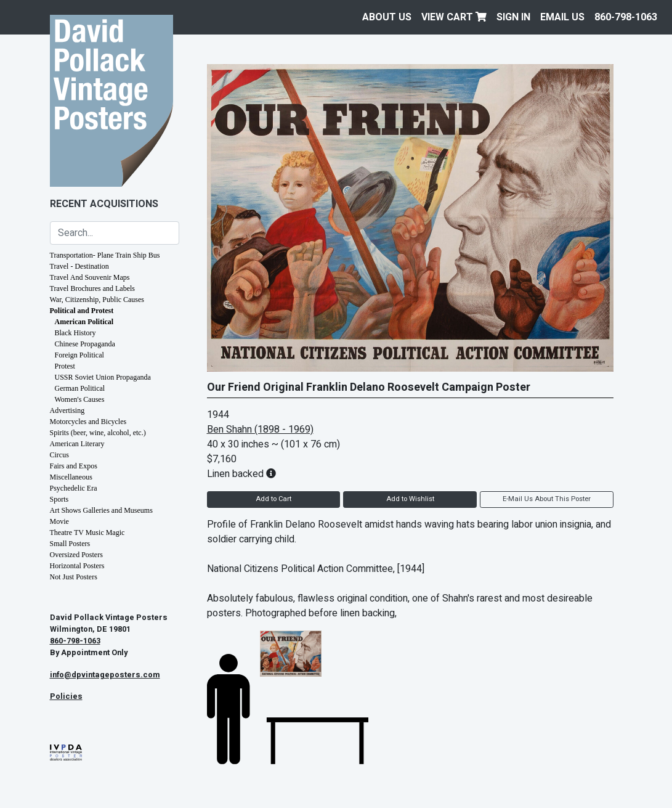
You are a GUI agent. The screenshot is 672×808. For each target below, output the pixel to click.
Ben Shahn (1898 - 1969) (260, 430)
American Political (84, 322)
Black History (75, 333)
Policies (66, 696)
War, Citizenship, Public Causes (97, 300)
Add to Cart (273, 499)
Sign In (513, 17)
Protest (65, 366)
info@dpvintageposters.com (105, 675)
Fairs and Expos (74, 466)
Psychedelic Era (74, 488)
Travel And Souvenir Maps (90, 277)
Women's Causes (80, 399)
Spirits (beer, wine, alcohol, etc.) (98, 433)
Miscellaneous (71, 477)
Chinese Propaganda (85, 344)
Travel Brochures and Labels (93, 288)
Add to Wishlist (410, 499)
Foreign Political (79, 355)
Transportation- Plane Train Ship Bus (105, 255)
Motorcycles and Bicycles (88, 422)
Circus (59, 455)
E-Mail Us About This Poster (547, 499)
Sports (59, 499)
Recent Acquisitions (104, 204)
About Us (387, 17)
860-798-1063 (626, 17)
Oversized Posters (76, 555)
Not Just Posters (74, 577)
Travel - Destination (79, 266)
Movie (59, 521)
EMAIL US (562, 17)
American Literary (77, 444)
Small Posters (70, 544)
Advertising (67, 410)
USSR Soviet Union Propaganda (103, 377)
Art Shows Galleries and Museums (101, 510)
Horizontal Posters (77, 566)
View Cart (454, 17)
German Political (80, 388)
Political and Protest (82, 311)
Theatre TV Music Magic (87, 533)
